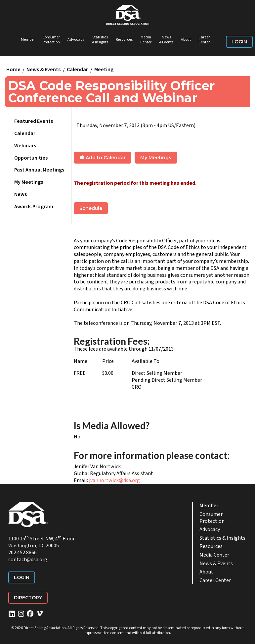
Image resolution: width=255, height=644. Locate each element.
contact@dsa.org (28, 560)
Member (28, 40)
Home (13, 70)
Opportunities (31, 158)
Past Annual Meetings (39, 170)
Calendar (77, 70)
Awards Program (34, 207)
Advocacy (76, 40)
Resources (124, 40)
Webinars (25, 146)
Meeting (104, 70)
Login (239, 42)
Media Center (146, 40)
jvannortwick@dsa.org (114, 480)
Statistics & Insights (100, 40)
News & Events (166, 40)
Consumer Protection (51, 40)
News (21, 194)
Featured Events (34, 121)
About (186, 40)
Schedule (91, 208)
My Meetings (29, 182)
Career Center (204, 40)
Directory (28, 598)
